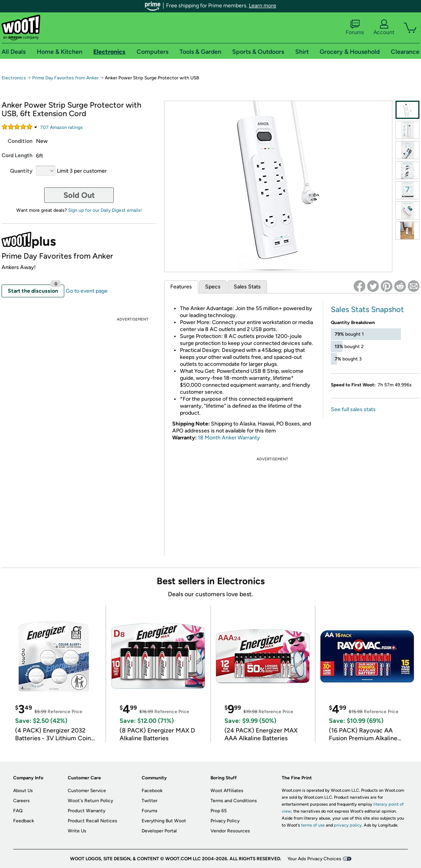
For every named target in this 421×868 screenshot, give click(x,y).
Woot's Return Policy (90, 801)
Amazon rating (62, 127)
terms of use (313, 825)
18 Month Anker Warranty (229, 438)
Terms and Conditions (234, 801)
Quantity (21, 171)
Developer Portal (159, 831)
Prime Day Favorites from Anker (65, 78)
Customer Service (87, 791)
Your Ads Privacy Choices (314, 859)
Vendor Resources (230, 831)
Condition (20, 141)
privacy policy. (348, 825)
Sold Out (79, 195)
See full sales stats (353, 409)
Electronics (14, 78)
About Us (23, 791)
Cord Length (17, 155)
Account (384, 27)
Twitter (150, 801)
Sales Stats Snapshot (367, 309)
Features (181, 287)
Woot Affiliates (227, 791)
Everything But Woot (164, 821)
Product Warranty (86, 811)
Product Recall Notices (92, 821)
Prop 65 (219, 811)
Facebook (152, 791)
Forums (355, 27)
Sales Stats (247, 287)
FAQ (18, 811)
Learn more (263, 6)
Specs (213, 287)
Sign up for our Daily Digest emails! (105, 210)
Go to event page (87, 291)
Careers (21, 801)
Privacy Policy (225, 821)
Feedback (24, 821)
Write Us (77, 831)
